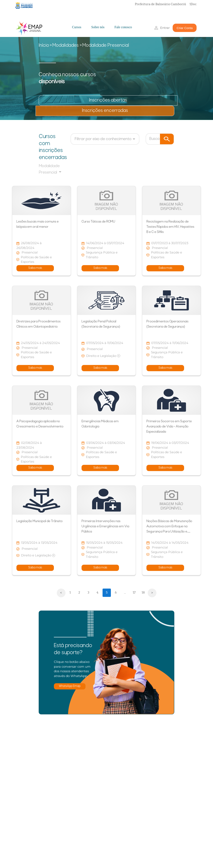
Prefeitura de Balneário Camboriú (160, 4)
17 (134, 592)
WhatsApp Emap (70, 686)
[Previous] (61, 593)
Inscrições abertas (108, 100)
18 (143, 592)
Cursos (77, 27)
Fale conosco (123, 27)
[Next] (152, 593)
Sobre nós (98, 27)
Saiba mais (35, 268)
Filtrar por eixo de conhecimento (103, 139)
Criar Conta (185, 28)
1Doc (193, 4)
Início (44, 46)
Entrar (165, 28)
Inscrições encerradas (105, 111)
